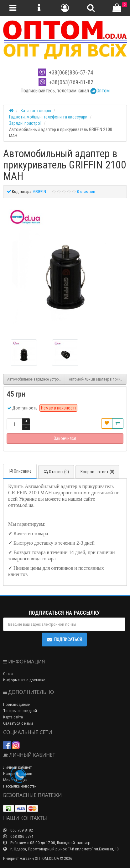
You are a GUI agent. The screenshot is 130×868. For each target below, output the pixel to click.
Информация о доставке (24, 680)
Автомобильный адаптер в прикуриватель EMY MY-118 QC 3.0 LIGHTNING (98, 379)
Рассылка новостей (20, 786)
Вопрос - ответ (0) (97, 472)
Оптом (100, 91)
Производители (17, 704)
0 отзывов (86, 192)
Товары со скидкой (20, 711)
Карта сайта (13, 717)
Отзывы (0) (56, 472)
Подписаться (64, 640)
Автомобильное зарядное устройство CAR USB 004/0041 (36, 379)
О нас (8, 674)
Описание (20, 471)
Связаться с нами (18, 723)
